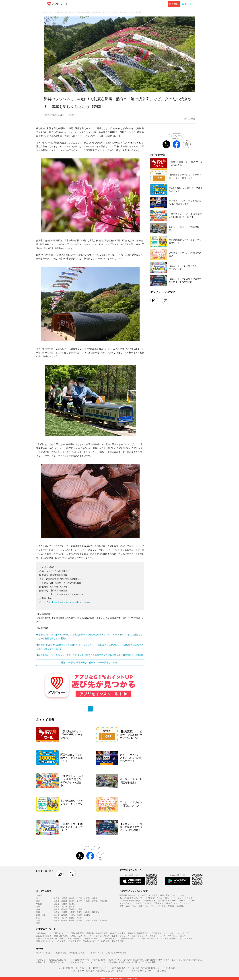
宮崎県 (95, 921)
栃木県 (57, 901)
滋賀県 (57, 912)
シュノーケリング (185, 898)
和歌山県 (96, 912)
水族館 (171, 906)
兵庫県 (79, 912)
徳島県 (57, 918)
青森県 (57, 898)
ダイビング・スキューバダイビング (160, 898)
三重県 (79, 909)
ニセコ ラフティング (121, 936)
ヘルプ (83, 968)
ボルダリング (172, 903)
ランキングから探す (45, 953)
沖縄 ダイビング (61, 933)
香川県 (64, 918)
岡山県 (72, 915)
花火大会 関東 (118, 941)
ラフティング (185, 903)
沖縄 (38, 923)
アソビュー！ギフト (95, 953)
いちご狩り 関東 (186, 939)
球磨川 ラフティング (149, 939)
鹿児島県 (103, 921)
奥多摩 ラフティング (94, 939)
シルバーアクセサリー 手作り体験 (149, 903)
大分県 (87, 921)
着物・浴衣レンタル (128, 906)
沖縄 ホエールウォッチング (71, 939)
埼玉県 (79, 901)
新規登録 (174, 4)
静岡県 (57, 909)
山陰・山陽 (41, 915)
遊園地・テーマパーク (167, 901)
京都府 (64, 912)
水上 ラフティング (139, 936)
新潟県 (72, 904)
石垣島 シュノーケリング (81, 936)
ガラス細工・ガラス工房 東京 (68, 941)
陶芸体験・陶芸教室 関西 (97, 933)
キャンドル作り (126, 903)
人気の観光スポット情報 (116, 953)
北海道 (39, 896)
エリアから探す (44, 891)
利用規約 (171, 968)
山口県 (87, 915)
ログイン (187, 4)
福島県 (95, 898)
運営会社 (162, 971)
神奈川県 (103, 901)
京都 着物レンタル (44, 933)
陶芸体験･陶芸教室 (127, 895)
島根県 (64, 915)
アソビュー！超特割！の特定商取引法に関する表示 (98, 971)
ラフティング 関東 (102, 936)
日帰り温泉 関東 (77, 933)
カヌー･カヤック (179, 895)
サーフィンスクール (188, 901)
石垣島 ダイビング (159, 933)
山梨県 (57, 904)
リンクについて (66, 968)
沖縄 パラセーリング (176, 936)
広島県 (79, 915)
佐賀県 (64, 921)
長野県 (64, 904)
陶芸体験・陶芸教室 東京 (138, 933)
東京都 (95, 901)
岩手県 (64, 898)
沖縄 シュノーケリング (179, 933)
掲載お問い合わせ (77, 953)
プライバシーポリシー (140, 971)
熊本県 (79, 921)
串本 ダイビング (112, 939)
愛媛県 (72, 918)
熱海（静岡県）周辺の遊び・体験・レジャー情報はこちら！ (90, 662)
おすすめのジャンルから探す (134, 891)
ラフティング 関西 (168, 939)
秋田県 (79, 898)
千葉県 (87, 901)
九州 (38, 921)
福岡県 (57, 921)
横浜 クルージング (157, 936)
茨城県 (72, 901)
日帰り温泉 (165, 895)
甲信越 (39, 904)
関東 (38, 901)
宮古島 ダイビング (91, 941)
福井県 (72, 907)
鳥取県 (57, 915)
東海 (38, 909)
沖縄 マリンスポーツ (45, 941)
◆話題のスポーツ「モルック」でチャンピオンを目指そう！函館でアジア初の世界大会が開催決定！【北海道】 (90, 655)
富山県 (57, 907)
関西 (38, 912)
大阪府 (72, 912)
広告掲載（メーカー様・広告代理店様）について (136, 968)
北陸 (38, 907)
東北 (38, 898)
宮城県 (72, 898)
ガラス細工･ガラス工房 (148, 895)
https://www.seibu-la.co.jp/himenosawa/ (71, 602)
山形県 (87, 898)
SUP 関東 (105, 941)
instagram (60, 874)
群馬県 (64, 901)
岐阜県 (64, 909)
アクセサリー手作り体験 (130, 901)
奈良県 (87, 912)
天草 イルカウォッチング (47, 939)
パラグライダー (149, 901)
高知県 (79, 918)
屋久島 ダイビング (44, 936)
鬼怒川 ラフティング (130, 939)
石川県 (64, 907)
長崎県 (72, 921)
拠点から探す (61, 953)
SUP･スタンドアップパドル (131, 898)
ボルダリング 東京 (118, 933)
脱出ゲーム (143, 906)
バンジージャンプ (158, 906)
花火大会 (180, 906)
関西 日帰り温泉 (61, 936)
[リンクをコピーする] (100, 856)
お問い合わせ (99, 968)
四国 (38, 918)
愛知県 (72, 909)
